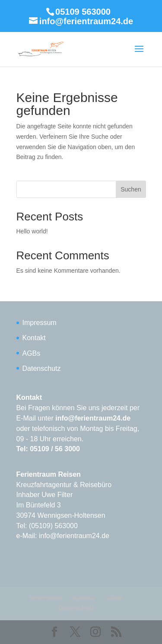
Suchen (131, 189)
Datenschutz (42, 368)
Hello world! (32, 231)
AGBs (32, 353)
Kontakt (34, 338)
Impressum (40, 323)
